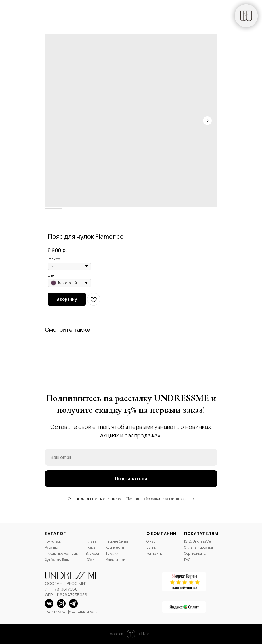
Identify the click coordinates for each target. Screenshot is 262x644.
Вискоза (92, 553)
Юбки (90, 560)
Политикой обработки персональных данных (160, 499)
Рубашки (52, 547)
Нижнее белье (117, 541)
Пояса (91, 547)
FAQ (187, 560)
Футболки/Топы (57, 560)
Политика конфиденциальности (71, 611)
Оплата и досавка (198, 547)
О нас (151, 541)
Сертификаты (195, 553)
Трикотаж (53, 541)
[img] (246, 16)
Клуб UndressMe (197, 541)
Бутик (151, 547)
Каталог (55, 533)
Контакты (154, 553)
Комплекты (115, 547)
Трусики (112, 553)
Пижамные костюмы (62, 553)
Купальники (115, 560)
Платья (92, 541)
